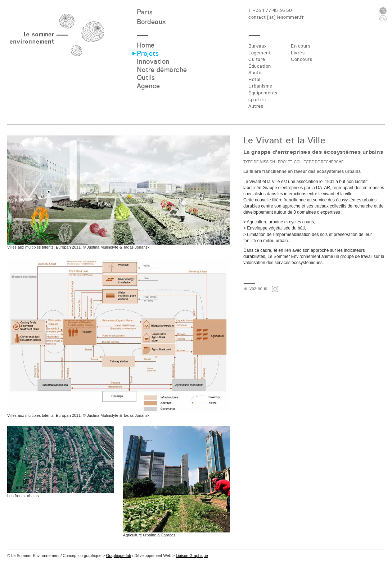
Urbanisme (260, 86)
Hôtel (254, 79)
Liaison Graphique (192, 556)
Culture (257, 59)
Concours (301, 59)
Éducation (260, 66)
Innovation (153, 61)
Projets (148, 53)
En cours (301, 46)
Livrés (298, 53)
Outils (146, 78)
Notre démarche (162, 70)
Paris (145, 12)
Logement (260, 53)
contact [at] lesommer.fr (276, 17)
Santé (255, 73)
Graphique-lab (118, 556)
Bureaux (258, 46)
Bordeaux (151, 22)
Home (146, 45)
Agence (148, 86)
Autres (256, 106)
